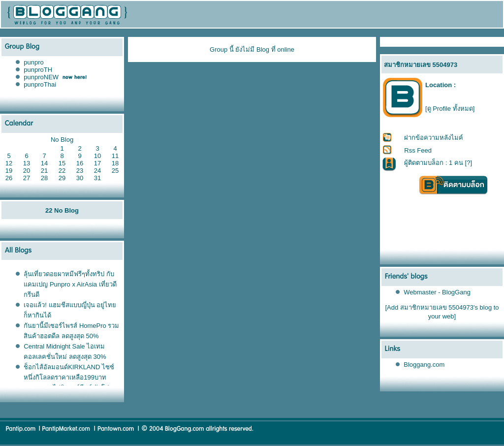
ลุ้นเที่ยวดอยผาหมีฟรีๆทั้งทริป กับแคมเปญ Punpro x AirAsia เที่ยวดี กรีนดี (70, 284)
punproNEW (41, 77)
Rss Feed (418, 150)
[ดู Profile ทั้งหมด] (450, 109)
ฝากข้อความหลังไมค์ (434, 138)
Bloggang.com (424, 365)
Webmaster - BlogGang (437, 292)
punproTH (38, 70)
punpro (33, 62)
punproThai (40, 84)
